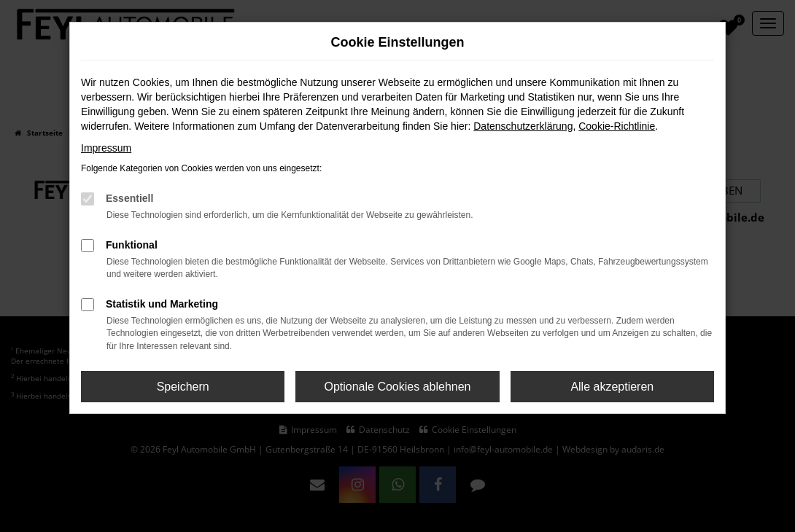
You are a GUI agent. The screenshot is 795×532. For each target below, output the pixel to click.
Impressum (106, 148)
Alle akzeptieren (612, 387)
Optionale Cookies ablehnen (397, 387)
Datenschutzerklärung (523, 126)
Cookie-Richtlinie (617, 126)
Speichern (183, 387)
